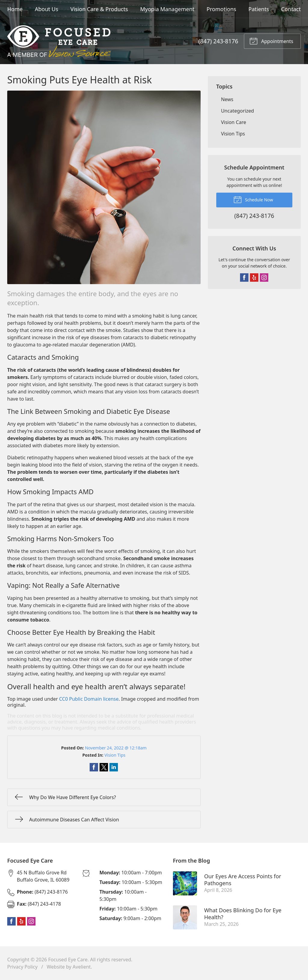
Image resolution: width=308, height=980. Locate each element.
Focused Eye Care (68, 960)
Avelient (82, 967)
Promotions (221, 9)
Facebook (244, 278)
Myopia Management (167, 9)
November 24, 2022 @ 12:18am (116, 748)
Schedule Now (253, 199)
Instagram (264, 278)
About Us (47, 9)
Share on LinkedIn (114, 767)
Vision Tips (115, 755)
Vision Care (234, 122)
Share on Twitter (104, 767)
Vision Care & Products (99, 9)
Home (15, 9)
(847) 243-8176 (218, 41)
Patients (259, 9)
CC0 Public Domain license (89, 699)
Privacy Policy (22, 967)
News (227, 99)
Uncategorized (238, 111)
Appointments (271, 41)
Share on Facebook (94, 767)
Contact (291, 9)
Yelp (254, 278)
